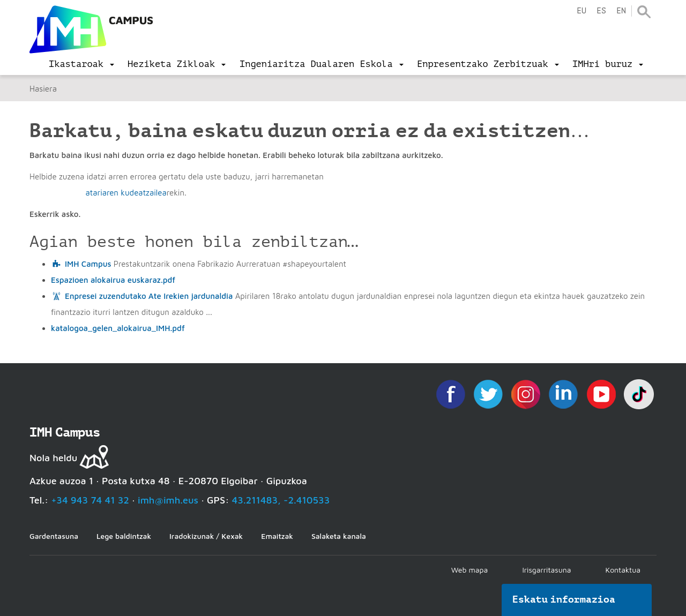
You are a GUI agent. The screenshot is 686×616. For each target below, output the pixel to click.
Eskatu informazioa (564, 599)
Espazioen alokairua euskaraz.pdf (113, 280)
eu (581, 11)
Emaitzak (277, 536)
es (601, 11)
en (621, 11)
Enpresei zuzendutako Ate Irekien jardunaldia (149, 296)
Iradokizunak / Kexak (206, 536)
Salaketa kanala (339, 536)
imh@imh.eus (168, 500)
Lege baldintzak (124, 536)
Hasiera (43, 89)
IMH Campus (88, 264)
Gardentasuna (54, 536)
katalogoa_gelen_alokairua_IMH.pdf (118, 328)
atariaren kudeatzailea (126, 193)
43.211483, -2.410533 (281, 500)
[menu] (81, 64)
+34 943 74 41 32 (90, 500)
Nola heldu (53, 458)
